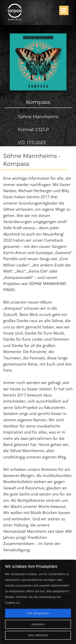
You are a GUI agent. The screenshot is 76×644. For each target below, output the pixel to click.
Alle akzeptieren (38, 613)
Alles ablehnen (38, 635)
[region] (38, 602)
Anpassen (38, 624)
